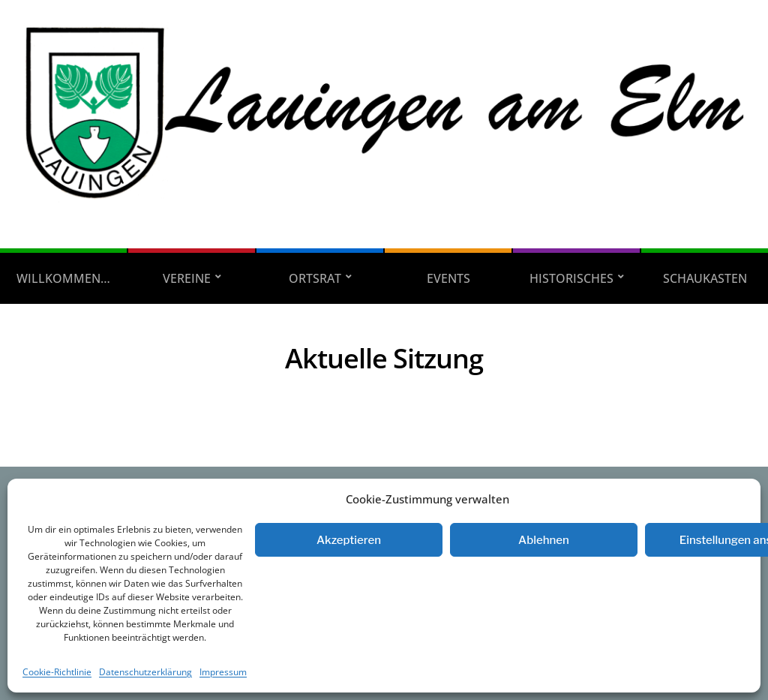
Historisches (571, 278)
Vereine (187, 278)
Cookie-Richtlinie (57, 672)
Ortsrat (315, 278)
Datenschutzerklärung (145, 672)
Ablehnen (544, 540)
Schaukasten (705, 278)
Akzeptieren (349, 540)
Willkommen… (63, 278)
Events (448, 278)
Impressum (223, 672)
